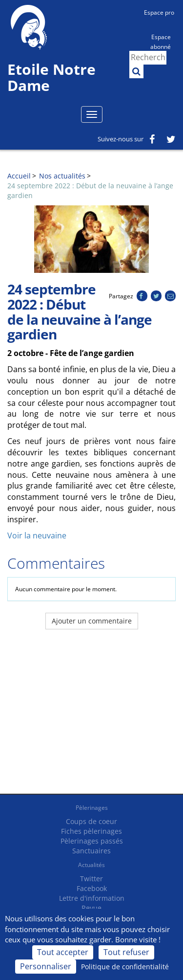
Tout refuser (126, 952)
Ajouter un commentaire (92, 621)
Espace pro (159, 12)
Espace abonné (161, 41)
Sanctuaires (91, 851)
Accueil (19, 176)
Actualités (91, 865)
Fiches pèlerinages (91, 831)
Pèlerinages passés (92, 841)
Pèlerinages (92, 808)
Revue (91, 908)
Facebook (92, 888)
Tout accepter (63, 952)
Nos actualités (62, 176)
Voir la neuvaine (37, 535)
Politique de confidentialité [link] (125, 967)
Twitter (91, 879)
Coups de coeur (91, 821)
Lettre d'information (92, 898)
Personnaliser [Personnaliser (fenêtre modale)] (46, 966)
